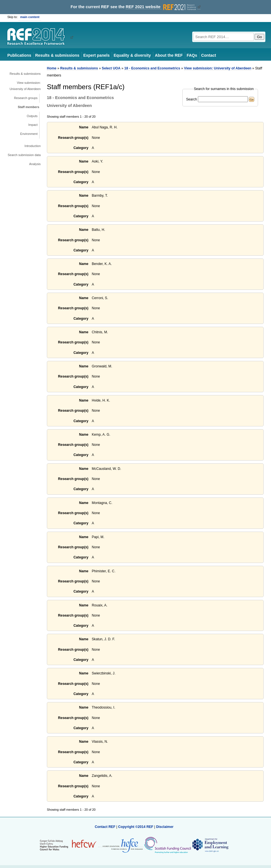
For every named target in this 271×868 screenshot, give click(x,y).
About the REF (169, 55)
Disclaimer (165, 827)
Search (192, 99)
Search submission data (24, 155)
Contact (208, 55)
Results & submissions (57, 55)
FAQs (192, 55)
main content (30, 17)
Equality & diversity (132, 55)
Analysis (35, 164)
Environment (29, 134)
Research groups (26, 98)
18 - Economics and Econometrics (152, 68)
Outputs (32, 116)
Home (52, 68)
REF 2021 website (161, 7)
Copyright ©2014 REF (136, 827)
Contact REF (105, 827)
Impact (33, 125)
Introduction (33, 146)
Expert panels (96, 55)
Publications (19, 55)
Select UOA (111, 68)
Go (259, 37)
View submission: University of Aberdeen (25, 86)
